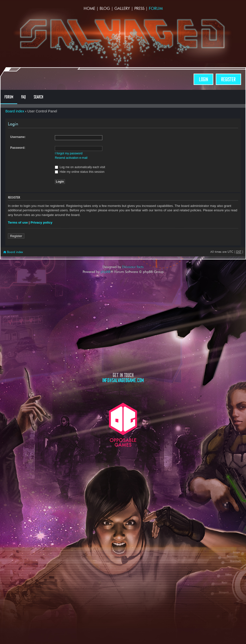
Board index (15, 111)
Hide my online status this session (80, 172)
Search (38, 97)
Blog (105, 8)
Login (203, 79)
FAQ (23, 97)
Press (139, 8)
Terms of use (18, 222)
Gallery (122, 8)
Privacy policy (41, 222)
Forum (156, 8)
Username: (18, 137)
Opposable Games (123, 425)
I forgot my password (69, 153)
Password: (18, 148)
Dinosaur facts (133, 267)
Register (228, 79)
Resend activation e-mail (71, 158)
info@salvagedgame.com (123, 380)
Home (89, 8)
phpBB (106, 272)
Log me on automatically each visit (80, 167)
